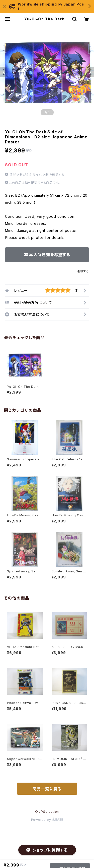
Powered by (47, 820)
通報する (83, 271)
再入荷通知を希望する (47, 255)
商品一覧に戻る (47, 789)
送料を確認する (54, 175)
